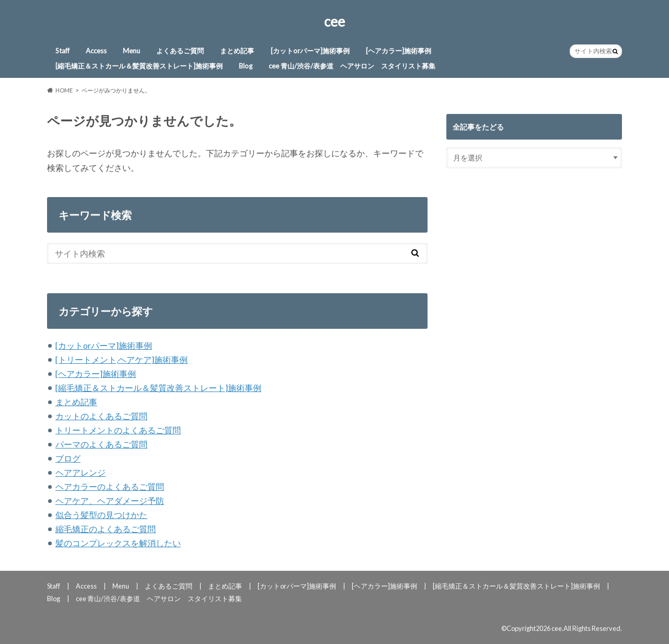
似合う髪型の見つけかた (101, 515)
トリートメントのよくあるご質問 (118, 430)
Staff (62, 51)
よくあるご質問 (180, 51)
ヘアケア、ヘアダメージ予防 (110, 501)
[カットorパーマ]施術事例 (310, 51)
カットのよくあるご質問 (101, 416)
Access (96, 51)
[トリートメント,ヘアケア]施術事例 (122, 359)
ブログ (68, 458)
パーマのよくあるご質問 (101, 444)
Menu (131, 51)
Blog (246, 66)
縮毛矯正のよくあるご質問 (106, 529)
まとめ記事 (237, 51)
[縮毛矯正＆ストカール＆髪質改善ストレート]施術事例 (139, 66)
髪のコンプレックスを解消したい (118, 543)
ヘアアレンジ (80, 472)
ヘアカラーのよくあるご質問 (110, 486)
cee (334, 21)
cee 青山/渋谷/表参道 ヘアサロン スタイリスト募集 (352, 66)
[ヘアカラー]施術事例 (399, 51)
